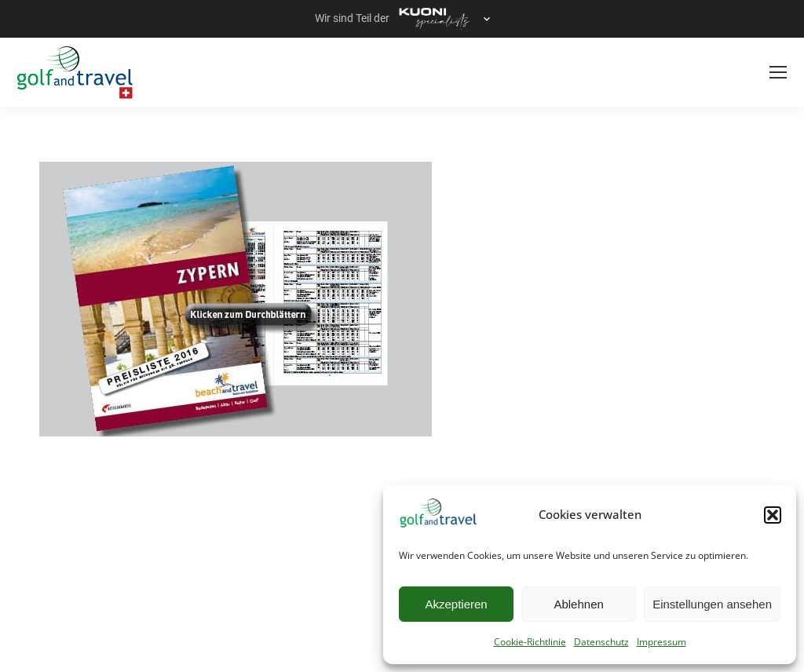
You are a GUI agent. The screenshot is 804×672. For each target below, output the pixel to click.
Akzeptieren (456, 604)
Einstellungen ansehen (712, 604)
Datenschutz (601, 642)
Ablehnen (578, 604)
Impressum (661, 642)
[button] (773, 515)
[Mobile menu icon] (778, 72)
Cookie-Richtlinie (530, 642)
